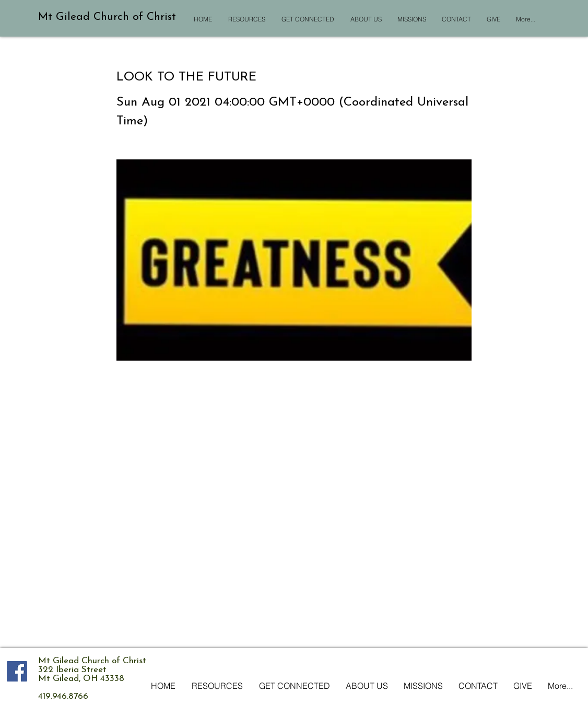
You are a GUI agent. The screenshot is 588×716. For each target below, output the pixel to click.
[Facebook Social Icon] (17, 671)
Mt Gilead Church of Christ (107, 17)
